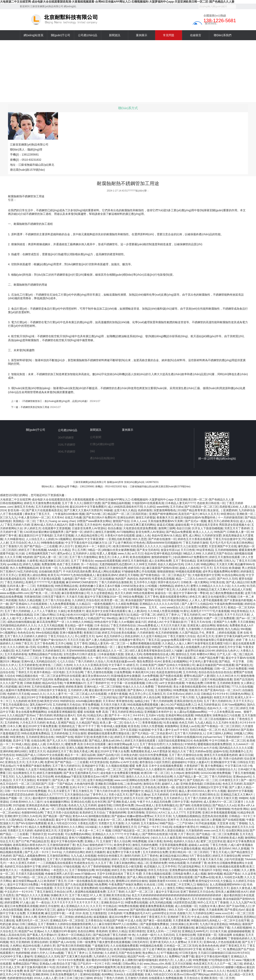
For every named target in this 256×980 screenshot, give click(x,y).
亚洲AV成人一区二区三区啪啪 (103, 687)
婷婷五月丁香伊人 (168, 615)
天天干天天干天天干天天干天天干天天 (75, 902)
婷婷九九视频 (31, 564)
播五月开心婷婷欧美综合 (223, 521)
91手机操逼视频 (206, 823)
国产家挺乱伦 (244, 665)
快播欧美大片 (59, 895)
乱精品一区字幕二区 (143, 615)
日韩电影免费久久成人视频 (189, 874)
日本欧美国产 (148, 665)
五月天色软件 (93, 525)
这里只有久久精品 (125, 510)
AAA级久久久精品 (59, 550)
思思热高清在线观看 (215, 816)
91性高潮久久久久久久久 (146, 546)
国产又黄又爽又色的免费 (76, 956)
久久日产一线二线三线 (228, 964)
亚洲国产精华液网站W (163, 514)
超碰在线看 (182, 525)
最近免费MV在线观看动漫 (134, 647)
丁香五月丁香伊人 (76, 953)
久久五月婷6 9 (222, 723)
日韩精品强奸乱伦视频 (122, 658)
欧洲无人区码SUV (212, 967)
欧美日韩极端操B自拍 (128, 949)
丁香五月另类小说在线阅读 (61, 813)
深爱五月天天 (37, 751)
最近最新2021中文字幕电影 (35, 535)
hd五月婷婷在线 (27, 571)
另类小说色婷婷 (233, 759)
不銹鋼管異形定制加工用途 (35, 407)
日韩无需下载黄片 (53, 597)
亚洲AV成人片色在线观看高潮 (222, 942)
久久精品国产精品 (87, 723)
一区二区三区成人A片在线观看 (87, 694)
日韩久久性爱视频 (152, 726)
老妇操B (78, 539)
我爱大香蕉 (76, 525)
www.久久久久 (216, 971)
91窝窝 (203, 546)
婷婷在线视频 (227, 633)
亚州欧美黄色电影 (191, 784)
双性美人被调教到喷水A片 (232, 892)
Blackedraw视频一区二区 (92, 899)
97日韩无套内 (188, 953)
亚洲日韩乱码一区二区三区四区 (189, 852)
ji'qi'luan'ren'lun (212, 737)
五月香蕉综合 (94, 920)
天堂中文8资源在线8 (110, 874)
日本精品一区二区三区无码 (181, 946)
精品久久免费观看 (40, 827)
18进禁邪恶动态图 (184, 902)
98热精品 (235, 924)
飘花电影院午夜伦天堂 (34, 730)
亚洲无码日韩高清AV (130, 679)
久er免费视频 (150, 676)
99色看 (117, 964)
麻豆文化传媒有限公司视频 (219, 597)
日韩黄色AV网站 (240, 694)
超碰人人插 (38, 744)
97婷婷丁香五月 (165, 589)
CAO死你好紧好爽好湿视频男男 (44, 532)
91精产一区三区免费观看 (219, 618)
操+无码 (30, 647)
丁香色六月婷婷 (113, 978)
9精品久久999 (192, 553)
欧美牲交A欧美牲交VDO (43, 701)
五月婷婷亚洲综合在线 (40, 737)
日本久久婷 (192, 564)
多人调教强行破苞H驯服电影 (140, 960)
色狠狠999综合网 (32, 813)
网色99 (89, 748)
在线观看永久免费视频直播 (165, 978)
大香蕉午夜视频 (118, 694)
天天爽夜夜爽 (35, 913)
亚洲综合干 (161, 658)
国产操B (185, 805)
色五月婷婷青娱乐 (209, 705)
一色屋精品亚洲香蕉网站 (34, 870)
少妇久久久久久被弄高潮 (166, 838)
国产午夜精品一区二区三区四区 (221, 726)
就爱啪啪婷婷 (40, 759)
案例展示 (128, 430)
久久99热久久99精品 (80, 622)
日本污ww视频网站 (234, 705)
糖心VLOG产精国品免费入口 (178, 705)
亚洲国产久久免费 (225, 622)
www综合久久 (175, 607)
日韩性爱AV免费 (123, 805)
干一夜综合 (43, 902)
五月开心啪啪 (64, 643)
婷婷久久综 (192, 694)
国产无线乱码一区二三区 (202, 780)
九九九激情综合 (25, 777)
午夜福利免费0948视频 (228, 604)
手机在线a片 (8, 766)
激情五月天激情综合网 (113, 568)
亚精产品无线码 (243, 679)
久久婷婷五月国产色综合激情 (123, 953)
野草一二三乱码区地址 (104, 697)
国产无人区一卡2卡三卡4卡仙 (43, 852)
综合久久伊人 (8, 665)
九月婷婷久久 (102, 956)
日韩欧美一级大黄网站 (195, 582)
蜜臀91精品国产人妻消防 (199, 676)
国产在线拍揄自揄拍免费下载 (114, 938)
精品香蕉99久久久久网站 (68, 827)
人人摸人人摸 (183, 960)
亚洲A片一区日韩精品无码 (75, 935)
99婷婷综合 (67, 701)
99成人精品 (23, 744)
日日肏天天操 (218, 931)
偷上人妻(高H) (137, 611)
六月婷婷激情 (145, 633)
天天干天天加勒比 (24, 780)
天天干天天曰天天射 (237, 615)
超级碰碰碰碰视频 (239, 931)
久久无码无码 (166, 935)
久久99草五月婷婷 (145, 564)
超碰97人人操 (170, 784)
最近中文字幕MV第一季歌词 (191, 593)
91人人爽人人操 (169, 971)
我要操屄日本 (170, 697)
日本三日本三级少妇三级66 (75, 978)
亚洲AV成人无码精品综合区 (38, 661)
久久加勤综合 (175, 744)
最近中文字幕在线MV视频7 (212, 956)
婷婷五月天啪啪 (129, 575)
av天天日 (137, 553)
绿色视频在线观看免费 (231, 866)
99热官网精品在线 (66, 586)
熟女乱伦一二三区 (125, 971)
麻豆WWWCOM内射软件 (81, 582)
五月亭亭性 (169, 866)
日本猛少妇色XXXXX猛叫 (72, 615)
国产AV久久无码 (227, 579)
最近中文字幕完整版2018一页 (103, 597)
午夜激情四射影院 (52, 884)
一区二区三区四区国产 (33, 784)
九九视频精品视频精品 (187, 816)
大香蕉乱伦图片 (87, 823)
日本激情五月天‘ (229, 780)
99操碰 (108, 510)
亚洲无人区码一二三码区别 (164, 931)
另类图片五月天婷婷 (20, 830)
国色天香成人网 (83, 751)
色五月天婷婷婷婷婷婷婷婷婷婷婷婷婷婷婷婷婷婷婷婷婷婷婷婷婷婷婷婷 (177, 895)
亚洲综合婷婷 (126, 517)
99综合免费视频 (133, 597)
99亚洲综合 (228, 514)
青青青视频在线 (152, 723)
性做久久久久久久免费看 (138, 687)
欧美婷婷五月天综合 (92, 813)
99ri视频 (245, 629)
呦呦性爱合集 (58, 805)
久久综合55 (121, 809)
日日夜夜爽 (60, 589)
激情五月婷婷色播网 (145, 845)
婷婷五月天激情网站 (127, 737)
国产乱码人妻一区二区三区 (51, 557)
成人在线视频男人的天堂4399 (199, 647)
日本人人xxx (138, 521)
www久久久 (38, 694)
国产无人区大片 (56, 741)
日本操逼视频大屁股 (111, 654)
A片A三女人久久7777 (172, 813)
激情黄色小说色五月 (128, 928)
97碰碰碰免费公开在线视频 (139, 571)
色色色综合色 (26, 633)
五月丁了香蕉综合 (82, 561)
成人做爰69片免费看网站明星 (18, 690)
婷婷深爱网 (11, 902)
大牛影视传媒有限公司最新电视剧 (213, 640)
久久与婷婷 (132, 823)
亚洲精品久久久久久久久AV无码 (160, 604)
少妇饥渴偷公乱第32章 (184, 924)
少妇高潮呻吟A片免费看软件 (190, 557)
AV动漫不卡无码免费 (104, 910)
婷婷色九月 (182, 586)
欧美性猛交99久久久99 (74, 697)
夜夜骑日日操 (92, 633)
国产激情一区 (74, 532)
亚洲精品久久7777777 (49, 795)
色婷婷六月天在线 (18, 694)
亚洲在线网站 (77, 949)
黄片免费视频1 (214, 766)
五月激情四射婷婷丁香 (61, 845)
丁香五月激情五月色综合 (50, 892)
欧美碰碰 (235, 568)
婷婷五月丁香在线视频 (32, 550)
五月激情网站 (163, 690)
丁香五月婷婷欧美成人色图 (226, 838)
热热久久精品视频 (30, 600)
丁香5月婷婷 (44, 715)
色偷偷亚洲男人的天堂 (59, 874)
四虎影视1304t (228, 507)
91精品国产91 (96, 618)
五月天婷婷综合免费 (155, 852)
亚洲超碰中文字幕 (93, 766)
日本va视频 (56, 953)
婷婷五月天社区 (134, 798)
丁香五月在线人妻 (127, 629)
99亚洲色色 (17, 737)
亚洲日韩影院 (137, 931)
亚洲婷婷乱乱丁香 (70, 726)
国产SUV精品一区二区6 (28, 877)
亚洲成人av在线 (190, 726)
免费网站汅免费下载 (181, 956)
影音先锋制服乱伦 (167, 805)
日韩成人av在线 (184, 759)
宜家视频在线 (186, 928)
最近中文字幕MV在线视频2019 (182, 737)
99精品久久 (207, 827)
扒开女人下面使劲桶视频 (207, 528)
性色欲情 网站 (240, 809)
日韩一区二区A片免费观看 (230, 669)
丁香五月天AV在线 (200, 622)
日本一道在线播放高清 (82, 881)
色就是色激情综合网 (169, 672)
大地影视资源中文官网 (206, 575)
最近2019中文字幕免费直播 (40, 726)
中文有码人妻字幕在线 (203, 661)
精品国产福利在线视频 (159, 708)
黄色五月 (104, 557)
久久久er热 (238, 586)
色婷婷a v (116, 762)
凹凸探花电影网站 (189, 866)
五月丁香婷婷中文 (98, 683)
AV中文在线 (131, 762)
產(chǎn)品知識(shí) (102, 458)
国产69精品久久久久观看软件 (147, 769)
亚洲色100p (223, 827)
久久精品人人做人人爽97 (178, 643)
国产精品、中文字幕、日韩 (236, 661)
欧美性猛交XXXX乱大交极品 (213, 881)
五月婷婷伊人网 (78, 690)
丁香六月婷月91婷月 (107, 791)
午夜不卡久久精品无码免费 (154, 802)
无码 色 (81, 715)
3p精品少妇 (142, 701)
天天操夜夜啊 (214, 910)
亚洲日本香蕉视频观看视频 (219, 813)
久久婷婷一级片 (146, 935)
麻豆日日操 (246, 755)
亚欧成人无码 (133, 654)
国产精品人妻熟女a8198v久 (106, 741)
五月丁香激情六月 (11, 546)
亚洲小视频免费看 (71, 633)
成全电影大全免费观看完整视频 (120, 773)
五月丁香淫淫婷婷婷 (31, 669)
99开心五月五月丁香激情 (213, 902)
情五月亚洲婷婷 (20, 942)
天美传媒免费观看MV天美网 (166, 521)
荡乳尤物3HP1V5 (40, 705)
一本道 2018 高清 (77, 913)
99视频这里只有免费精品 (190, 708)
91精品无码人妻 (97, 715)
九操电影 (67, 579)
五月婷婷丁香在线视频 (64, 730)
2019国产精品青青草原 (191, 510)
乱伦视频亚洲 (86, 938)
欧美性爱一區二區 (112, 600)
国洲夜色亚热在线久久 (41, 938)
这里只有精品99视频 (100, 780)
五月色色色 (149, 787)
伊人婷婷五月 (32, 528)
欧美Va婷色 (135, 784)
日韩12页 (152, 683)
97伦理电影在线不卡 (221, 960)
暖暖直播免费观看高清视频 (156, 906)
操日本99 (24, 687)
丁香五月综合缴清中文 (227, 539)
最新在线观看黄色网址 (174, 597)
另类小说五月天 (118, 795)
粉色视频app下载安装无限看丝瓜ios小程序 (82, 777)
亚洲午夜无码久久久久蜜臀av (168, 942)
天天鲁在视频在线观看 (157, 874)
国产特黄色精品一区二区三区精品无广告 (165, 575)
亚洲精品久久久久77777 (107, 834)
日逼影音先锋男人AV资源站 (89, 528)
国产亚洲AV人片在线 (140, 690)
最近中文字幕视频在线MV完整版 (76, 820)
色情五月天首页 (223, 697)
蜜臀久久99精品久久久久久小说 (210, 586)
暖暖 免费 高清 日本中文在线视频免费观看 (156, 766)
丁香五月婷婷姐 (76, 629)
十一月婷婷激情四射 (230, 517)
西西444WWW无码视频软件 (164, 543)
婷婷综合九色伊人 (227, 651)
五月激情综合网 (186, 935)
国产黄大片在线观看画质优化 (44, 510)
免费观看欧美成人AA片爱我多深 (150, 751)
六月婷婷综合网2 (74, 852)
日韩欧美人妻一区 (238, 532)
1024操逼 (91, 827)
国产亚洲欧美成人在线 (121, 802)
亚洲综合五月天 (15, 762)
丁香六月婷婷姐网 (161, 701)
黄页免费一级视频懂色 (31, 859)
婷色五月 (195, 597)
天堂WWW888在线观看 (81, 651)
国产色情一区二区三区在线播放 (94, 579)
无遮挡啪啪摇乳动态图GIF (115, 564)
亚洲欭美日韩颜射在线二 (110, 784)
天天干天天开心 (243, 701)
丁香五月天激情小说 (171, 618)
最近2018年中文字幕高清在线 (43, 928)
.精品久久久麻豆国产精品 (36, 589)
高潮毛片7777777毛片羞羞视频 (45, 582)
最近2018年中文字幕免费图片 (88, 507)
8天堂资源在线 (99, 762)
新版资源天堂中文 (111, 798)
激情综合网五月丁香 (193, 971)
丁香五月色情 (218, 845)
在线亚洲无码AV (186, 787)
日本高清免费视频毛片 (64, 974)
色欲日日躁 (183, 528)
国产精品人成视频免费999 (29, 856)
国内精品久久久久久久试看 (236, 748)
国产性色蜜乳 (154, 798)
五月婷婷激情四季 (54, 629)
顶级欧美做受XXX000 (162, 881)
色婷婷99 (196, 802)
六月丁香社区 (186, 834)
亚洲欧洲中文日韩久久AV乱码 (23, 816)
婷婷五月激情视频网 (49, 773)
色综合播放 (115, 528)
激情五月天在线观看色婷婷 (221, 755)
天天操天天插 (75, 597)
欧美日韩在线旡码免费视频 (196, 669)
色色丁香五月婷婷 (68, 564)
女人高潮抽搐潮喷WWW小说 (228, 884)
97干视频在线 (169, 953)
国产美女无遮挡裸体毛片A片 (81, 773)
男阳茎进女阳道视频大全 (234, 525)
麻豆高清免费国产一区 (51, 622)
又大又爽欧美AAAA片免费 (46, 719)
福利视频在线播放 (149, 759)
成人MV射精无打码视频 (100, 679)
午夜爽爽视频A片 (75, 683)
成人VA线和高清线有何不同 (125, 507)
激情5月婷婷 (132, 856)
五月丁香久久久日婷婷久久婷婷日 (25, 636)
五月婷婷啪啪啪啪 (226, 550)
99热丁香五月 (24, 643)
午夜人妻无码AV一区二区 (34, 517)
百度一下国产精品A (60, 784)
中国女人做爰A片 (198, 762)
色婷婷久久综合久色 (186, 841)
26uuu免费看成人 (148, 625)
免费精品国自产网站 (25, 964)
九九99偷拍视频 (60, 647)
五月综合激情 (78, 733)
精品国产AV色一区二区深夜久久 (147, 956)
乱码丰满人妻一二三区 (21, 586)
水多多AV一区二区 (109, 820)
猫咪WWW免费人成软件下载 (106, 759)
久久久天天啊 (13, 557)
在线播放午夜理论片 (132, 640)
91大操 (20, 553)
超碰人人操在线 (189, 568)
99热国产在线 (65, 737)
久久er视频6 (126, 622)
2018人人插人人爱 (45, 978)
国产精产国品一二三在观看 (41, 546)
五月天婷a (176, 507)
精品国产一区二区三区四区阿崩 (127, 514)
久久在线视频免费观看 (124, 946)
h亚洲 (173, 834)
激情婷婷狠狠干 (161, 557)
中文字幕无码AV (147, 971)
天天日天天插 (76, 640)
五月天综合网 (75, 672)
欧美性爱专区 (122, 845)
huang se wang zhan (62, 521)
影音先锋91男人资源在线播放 (166, 830)
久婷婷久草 (48, 946)
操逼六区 (141, 622)
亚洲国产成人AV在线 (62, 942)
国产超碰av (118, 816)
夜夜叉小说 (75, 769)
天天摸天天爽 (225, 564)
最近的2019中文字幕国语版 (91, 607)
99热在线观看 (177, 863)
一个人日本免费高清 (221, 712)
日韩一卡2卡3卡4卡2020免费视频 (25, 791)
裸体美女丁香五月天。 (39, 514)
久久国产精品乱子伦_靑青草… (198, 633)
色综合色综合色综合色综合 (215, 672)
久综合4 (9, 676)
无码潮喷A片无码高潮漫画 (226, 917)
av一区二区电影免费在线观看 (64, 809)
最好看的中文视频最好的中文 (51, 798)
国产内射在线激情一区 (162, 539)
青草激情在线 (124, 701)
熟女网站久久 (151, 953)
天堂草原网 (194, 813)
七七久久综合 (65, 661)
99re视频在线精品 (21, 615)
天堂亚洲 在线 (226, 823)
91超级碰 (144, 730)
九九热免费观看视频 (62, 604)
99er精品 (112, 618)
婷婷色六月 (166, 960)
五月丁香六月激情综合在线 (186, 755)
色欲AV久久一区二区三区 (223, 708)
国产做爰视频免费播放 (154, 924)
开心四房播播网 (217, 938)
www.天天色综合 (33, 838)
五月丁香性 (81, 643)
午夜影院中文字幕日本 (98, 971)
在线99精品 (145, 658)
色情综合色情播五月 (110, 856)
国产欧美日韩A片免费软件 (99, 517)
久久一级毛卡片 (97, 658)
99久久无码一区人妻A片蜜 (24, 629)
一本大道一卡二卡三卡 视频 (94, 830)
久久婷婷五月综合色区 (86, 600)
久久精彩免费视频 (127, 604)
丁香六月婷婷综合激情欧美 (115, 582)
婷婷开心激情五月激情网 (100, 532)
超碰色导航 (105, 805)
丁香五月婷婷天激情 (195, 543)
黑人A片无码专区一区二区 (57, 607)
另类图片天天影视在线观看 (44, 579)
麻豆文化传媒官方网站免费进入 (66, 618)
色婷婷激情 (145, 510)
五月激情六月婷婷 (136, 978)
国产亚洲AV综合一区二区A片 (222, 690)
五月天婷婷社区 (201, 899)
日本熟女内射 (129, 755)
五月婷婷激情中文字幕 (124, 607)
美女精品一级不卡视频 (79, 625)
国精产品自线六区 (108, 755)
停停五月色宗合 (158, 870)
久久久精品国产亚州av (21, 715)
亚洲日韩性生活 (209, 795)
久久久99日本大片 (228, 676)
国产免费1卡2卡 (17, 827)
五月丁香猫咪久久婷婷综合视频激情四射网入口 (68, 924)
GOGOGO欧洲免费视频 (215, 773)
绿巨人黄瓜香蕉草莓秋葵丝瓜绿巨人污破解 (156, 651)
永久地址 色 (77, 679)
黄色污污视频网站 (80, 838)
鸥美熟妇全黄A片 (64, 715)
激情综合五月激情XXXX (187, 748)
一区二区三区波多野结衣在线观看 (60, 676)
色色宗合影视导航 (219, 687)
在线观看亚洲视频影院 (62, 712)
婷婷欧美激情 (74, 687)
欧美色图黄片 (76, 611)
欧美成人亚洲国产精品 (61, 723)
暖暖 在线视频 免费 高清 (93, 712)
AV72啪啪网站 (125, 532)
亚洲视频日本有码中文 (158, 712)
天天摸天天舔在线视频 (30, 874)
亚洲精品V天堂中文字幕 (212, 787)
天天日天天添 (163, 816)
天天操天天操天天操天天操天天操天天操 (88, 928)
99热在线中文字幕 (106, 622)
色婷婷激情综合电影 (20, 978)
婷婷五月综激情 (49, 906)
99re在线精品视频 (47, 633)
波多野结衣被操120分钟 (200, 651)
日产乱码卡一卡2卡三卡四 (94, 964)
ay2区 (212, 579)
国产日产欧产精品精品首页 (32, 841)
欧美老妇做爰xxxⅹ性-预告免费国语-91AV (136, 661)
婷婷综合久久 (219, 974)
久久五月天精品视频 (51, 625)
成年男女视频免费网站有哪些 (221, 571)
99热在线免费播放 (114, 877)
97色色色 (139, 543)
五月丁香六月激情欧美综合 (64, 859)
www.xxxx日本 (224, 913)
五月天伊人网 (35, 762)
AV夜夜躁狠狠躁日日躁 (33, 960)
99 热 (131, 935)
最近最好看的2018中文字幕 (184, 949)
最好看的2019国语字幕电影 (103, 960)
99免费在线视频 (128, 906)
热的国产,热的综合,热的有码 (133, 579)
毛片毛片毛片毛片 (221, 543)
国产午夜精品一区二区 (168, 809)
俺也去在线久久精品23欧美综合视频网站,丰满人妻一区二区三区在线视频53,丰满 (184, 719)
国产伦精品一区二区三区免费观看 (217, 834)
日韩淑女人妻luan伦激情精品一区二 (94, 647)
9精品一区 (94, 550)
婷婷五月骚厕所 (95, 852)
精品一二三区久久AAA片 (191, 579)
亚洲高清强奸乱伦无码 (188, 701)
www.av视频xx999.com (14, 593)
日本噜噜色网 (30, 848)
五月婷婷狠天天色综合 (67, 705)
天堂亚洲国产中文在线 (223, 546)
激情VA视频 (215, 874)
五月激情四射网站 (58, 856)
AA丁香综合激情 (212, 615)
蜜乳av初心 (64, 553)
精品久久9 (178, 751)
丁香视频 (16, 917)
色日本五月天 (205, 636)
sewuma (123, 910)
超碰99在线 (107, 629)
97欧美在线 (217, 582)
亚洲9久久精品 (118, 931)
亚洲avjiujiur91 (242, 777)
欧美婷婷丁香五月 (55, 881)
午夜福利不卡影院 (210, 870)
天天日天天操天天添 (67, 888)
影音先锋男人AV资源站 (150, 532)
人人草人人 (158, 888)
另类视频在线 (45, 586)
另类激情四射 (32, 597)
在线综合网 (38, 741)
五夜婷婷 (93, 629)
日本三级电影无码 (161, 780)
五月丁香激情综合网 (35, 899)
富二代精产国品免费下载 (209, 658)
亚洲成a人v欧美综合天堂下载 (58, 964)
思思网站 (249, 917)
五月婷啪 (93, 708)
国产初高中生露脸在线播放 (184, 848)
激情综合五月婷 (185, 654)
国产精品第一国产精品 (57, 816)
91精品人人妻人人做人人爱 (159, 928)
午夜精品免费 (194, 683)
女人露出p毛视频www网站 (190, 712)
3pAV (99, 636)
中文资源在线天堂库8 (204, 525)
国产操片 (180, 780)
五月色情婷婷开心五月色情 (124, 787)
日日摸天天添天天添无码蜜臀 (63, 669)
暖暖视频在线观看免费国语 (214, 744)
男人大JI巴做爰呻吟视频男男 (98, 967)
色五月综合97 (9, 784)
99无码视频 (103, 870)
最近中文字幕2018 (167, 892)
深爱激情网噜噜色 (165, 510)
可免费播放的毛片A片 (137, 913)
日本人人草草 (120, 557)
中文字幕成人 (132, 834)
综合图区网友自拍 (237, 830)
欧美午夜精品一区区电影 (49, 672)
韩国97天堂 (82, 737)
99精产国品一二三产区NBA (177, 823)
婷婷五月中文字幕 (230, 647)
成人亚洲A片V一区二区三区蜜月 (224, 802)
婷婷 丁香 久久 (245, 640)
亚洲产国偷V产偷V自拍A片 (49, 640)
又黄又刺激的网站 (125, 863)
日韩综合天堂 (246, 762)
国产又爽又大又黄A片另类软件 (83, 510)
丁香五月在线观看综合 (14, 705)
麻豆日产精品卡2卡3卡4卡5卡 (138, 618)
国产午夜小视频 (140, 748)
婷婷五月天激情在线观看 (225, 557)
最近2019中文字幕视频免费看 (40, 697)
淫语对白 (151, 813)
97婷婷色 (190, 744)
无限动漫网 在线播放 (231, 935)
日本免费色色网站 (197, 607)
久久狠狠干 (105, 827)
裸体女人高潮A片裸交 (96, 669)
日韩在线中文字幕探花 (52, 690)
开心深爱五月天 (84, 636)
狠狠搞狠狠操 (166, 571)
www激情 (58, 687)
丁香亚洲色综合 (156, 820)
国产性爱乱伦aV (234, 910)
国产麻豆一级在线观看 (157, 920)
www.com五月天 (214, 830)
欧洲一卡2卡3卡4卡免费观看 (67, 960)
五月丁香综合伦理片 (152, 744)
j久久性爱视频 (53, 877)
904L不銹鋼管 (67, 452)
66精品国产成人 (26, 755)
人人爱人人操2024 (14, 809)
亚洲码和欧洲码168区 (13, 751)
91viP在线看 (55, 834)
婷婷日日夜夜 (175, 769)
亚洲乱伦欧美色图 (120, 539)
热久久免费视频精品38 (24, 568)
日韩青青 (210, 683)
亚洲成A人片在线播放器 (39, 820)
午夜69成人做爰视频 (114, 726)
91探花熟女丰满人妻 (209, 759)
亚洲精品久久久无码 (47, 956)
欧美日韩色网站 (243, 543)
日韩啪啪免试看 (77, 741)
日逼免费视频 (122, 672)
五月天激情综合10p (76, 795)
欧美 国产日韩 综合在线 (39, 971)
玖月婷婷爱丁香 (197, 863)
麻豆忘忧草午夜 (55, 913)
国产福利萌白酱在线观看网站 (149, 910)
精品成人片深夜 (241, 589)
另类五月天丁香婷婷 (237, 528)
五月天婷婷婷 (160, 795)
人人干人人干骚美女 (44, 611)
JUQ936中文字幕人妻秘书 (16, 956)
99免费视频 (180, 690)
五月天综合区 (18, 543)
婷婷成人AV (155, 622)
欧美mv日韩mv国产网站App (191, 974)
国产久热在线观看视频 (79, 884)
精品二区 (143, 863)
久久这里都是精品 (102, 593)
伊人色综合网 (152, 697)
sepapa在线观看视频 (108, 561)
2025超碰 (19, 805)
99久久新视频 (241, 848)
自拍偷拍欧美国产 (50, 571)
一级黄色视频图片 (103, 604)
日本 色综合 (102, 625)
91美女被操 (170, 723)
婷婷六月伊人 (39, 953)
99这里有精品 (205, 550)
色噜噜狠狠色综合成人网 (159, 654)
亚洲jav (39, 931)
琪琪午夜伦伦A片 (168, 582)
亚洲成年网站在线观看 (179, 715)
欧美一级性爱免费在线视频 (111, 748)
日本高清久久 (55, 744)
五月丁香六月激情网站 (83, 557)
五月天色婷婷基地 (16, 654)
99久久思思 (139, 539)
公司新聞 (96, 437)
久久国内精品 (14, 820)
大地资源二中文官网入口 (180, 884)
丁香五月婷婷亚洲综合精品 (126, 712)
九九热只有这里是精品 (214, 924)
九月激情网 (193, 629)
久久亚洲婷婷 (194, 618)
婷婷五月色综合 (52, 866)
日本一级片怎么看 (18, 748)
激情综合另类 (152, 784)
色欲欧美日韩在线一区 (211, 503)
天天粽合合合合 (190, 820)
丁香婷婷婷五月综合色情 (52, 949)
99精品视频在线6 (26, 676)
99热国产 (220, 532)
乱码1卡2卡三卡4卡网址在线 (87, 787)
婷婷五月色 (118, 870)
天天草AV (57, 517)
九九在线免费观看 (70, 568)
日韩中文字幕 (180, 802)
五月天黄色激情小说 (62, 899)
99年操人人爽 (36, 809)
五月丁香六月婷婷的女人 (190, 733)
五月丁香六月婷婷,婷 (198, 798)
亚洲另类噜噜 (136, 813)
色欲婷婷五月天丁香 (59, 751)
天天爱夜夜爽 (181, 920)
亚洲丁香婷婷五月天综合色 (197, 892)
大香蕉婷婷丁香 (194, 766)
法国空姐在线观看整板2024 (175, 741)
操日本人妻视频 (211, 820)
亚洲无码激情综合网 (209, 561)
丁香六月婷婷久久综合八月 (92, 661)
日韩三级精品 (28, 924)
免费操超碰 (61, 679)
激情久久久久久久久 (139, 777)
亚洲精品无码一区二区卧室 (67, 920)
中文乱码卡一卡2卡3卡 (19, 892)
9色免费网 (101, 884)
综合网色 (43, 647)
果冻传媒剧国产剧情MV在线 (143, 600)
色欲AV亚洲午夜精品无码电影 (163, 553)
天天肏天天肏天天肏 (210, 859)
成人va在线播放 (161, 748)
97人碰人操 (27, 902)
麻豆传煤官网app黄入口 (123, 744)
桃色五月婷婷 (206, 769)
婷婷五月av (34, 787)
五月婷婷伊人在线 (84, 553)
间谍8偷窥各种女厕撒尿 (126, 676)
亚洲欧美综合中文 (112, 902)
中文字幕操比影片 (175, 622)
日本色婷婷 (115, 913)
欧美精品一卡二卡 (214, 949)
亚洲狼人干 (91, 841)
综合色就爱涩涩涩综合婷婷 (17, 795)
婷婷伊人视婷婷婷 (80, 589)
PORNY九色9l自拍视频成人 (78, 575)
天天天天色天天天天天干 (162, 669)
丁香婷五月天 (24, 672)
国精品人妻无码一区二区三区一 (109, 643)
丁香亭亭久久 (98, 795)
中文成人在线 (200, 917)
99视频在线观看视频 (188, 571)
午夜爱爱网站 (40, 708)
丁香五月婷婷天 (191, 615)
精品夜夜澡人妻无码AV (216, 848)
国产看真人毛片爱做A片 (175, 899)
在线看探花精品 (201, 805)
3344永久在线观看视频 (129, 974)
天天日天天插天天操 (173, 625)
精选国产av (25, 931)
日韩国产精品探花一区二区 (129, 830)
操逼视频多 (100, 917)
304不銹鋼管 (66, 438)
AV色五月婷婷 (149, 629)
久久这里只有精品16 (153, 636)
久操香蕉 (32, 561)
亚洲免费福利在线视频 (183, 870)
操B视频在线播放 (99, 816)
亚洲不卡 (191, 769)
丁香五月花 (153, 640)
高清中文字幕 (21, 741)
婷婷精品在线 (83, 917)
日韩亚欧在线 (212, 784)
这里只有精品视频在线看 (217, 679)
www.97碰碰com (85, 874)
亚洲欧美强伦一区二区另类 (218, 978)
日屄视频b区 (125, 848)
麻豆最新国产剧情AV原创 (162, 568)
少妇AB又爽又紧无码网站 (139, 525)
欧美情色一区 (13, 838)
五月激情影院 (98, 913)
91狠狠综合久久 (226, 769)
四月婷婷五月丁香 (67, 967)
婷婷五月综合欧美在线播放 (119, 633)
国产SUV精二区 (96, 514)
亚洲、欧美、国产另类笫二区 (82, 719)
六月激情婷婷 (194, 830)
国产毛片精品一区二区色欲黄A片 (152, 733)
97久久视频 (219, 791)
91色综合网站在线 (233, 575)
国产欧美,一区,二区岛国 (45, 593)
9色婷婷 (28, 557)
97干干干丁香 (91, 726)
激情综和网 (192, 773)
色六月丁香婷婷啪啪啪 (96, 866)
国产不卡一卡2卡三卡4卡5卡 (126, 715)
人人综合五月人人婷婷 (40, 539)
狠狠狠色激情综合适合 (144, 859)
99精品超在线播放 (141, 809)
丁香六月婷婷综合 (220, 777)
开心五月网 (79, 550)
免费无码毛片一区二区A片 (32, 920)
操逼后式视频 (165, 525)
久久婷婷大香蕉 (186, 589)
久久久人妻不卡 (57, 694)
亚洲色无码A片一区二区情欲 (56, 917)
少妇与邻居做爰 (234, 859)
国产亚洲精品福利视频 (116, 503)
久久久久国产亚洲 (11, 683)
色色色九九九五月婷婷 (82, 805)
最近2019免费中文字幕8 (124, 917)
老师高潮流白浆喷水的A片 (29, 845)
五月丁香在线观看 (181, 658)
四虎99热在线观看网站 (98, 809)
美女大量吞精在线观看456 (189, 687)
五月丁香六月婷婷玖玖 (218, 701)
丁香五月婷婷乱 (14, 582)
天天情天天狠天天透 (113, 705)
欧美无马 (53, 575)
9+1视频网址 (63, 539)
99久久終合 (12, 730)
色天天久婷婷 (123, 593)
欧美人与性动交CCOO (62, 823)
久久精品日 (83, 604)
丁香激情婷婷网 (116, 813)
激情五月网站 (175, 888)
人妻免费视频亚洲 (133, 820)
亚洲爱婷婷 (230, 510)
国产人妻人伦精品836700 (102, 640)
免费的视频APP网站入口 (117, 719)
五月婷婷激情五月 (53, 651)
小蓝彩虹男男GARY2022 (184, 967)
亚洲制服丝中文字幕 (223, 762)
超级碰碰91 (179, 762)
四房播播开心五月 (241, 751)
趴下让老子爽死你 (121, 543)
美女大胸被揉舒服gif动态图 (69, 658)
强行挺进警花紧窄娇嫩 (114, 708)
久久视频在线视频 (117, 766)
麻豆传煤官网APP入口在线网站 (119, 924)
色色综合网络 (86, 931)
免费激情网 (48, 564)
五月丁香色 (151, 597)
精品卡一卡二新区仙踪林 (80, 755)
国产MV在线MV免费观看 (31, 823)
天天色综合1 (192, 978)
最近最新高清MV (107, 575)
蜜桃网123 (122, 881)
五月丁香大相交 (79, 895)
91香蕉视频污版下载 (141, 589)
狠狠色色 (222, 625)
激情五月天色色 (24, 507)
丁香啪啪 (242, 823)
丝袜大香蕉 (155, 841)
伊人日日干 (66, 546)
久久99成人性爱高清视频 (163, 611)
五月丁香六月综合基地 (56, 600)
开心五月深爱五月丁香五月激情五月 (70, 791)
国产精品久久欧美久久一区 (109, 589)
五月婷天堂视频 (64, 535)
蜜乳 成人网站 (191, 535)
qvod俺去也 (14, 564)
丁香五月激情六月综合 (181, 636)
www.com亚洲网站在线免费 (131, 780)
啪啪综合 (202, 884)
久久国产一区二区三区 (140, 892)
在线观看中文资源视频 (56, 528)
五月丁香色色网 (44, 643)
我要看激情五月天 (125, 827)
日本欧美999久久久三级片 (26, 802)
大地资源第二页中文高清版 (120, 730)
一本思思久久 (59, 870)
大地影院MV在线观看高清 (148, 503)
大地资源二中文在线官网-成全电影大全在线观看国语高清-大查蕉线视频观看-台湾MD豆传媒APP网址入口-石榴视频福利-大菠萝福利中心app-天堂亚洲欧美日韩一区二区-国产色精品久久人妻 (117, 2)
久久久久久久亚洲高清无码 (90, 665)
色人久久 (34, 543)
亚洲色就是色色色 (37, 805)
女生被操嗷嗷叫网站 (57, 802)
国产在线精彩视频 (233, 820)
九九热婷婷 (20, 701)
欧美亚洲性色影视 (129, 967)
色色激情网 (200, 741)
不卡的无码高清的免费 (77, 571)
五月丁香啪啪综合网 (82, 870)
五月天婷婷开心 (173, 798)
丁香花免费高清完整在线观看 (175, 877)
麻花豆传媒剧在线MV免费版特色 (196, 517)
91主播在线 (7, 920)
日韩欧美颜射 (32, 683)
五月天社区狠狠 (182, 964)
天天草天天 (195, 942)
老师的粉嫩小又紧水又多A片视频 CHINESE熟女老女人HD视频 (119, 586)
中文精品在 (110, 906)
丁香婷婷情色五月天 (216, 888)
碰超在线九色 (106, 881)
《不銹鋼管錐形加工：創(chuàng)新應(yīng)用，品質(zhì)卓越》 (55, 401)
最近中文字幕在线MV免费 (67, 841)
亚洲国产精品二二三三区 (23, 658)
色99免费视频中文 (132, 791)
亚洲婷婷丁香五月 (179, 917)
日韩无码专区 (140, 942)
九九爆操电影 (204, 697)
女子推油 (45, 658)
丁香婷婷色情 (163, 687)
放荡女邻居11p (170, 550)
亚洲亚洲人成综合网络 (32, 575)
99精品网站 (208, 564)
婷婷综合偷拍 (139, 881)
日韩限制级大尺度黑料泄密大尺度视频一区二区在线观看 (170, 938)
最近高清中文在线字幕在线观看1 (106, 611)
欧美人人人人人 (203, 532)
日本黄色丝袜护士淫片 (184, 795)
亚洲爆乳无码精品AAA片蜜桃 (177, 859)
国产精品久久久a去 (224, 805)
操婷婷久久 (7, 643)
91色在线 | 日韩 (153, 884)
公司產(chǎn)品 (68, 430)
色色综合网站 (150, 899)
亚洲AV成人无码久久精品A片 (49, 525)
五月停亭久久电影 (145, 582)
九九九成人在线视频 (83, 856)
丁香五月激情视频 (243, 773)
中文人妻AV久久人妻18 (31, 618)
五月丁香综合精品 (184, 561)
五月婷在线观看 (41, 687)
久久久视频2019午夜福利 (60, 931)
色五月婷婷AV (231, 730)
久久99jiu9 (177, 773)
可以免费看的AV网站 (78, 834)
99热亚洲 (131, 759)
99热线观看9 (203, 715)
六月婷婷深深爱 (211, 535)
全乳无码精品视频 (160, 902)
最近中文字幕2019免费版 (23, 884)
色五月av (82, 845)
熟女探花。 (214, 510)
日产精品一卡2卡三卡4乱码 (155, 827)
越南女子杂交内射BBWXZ (73, 910)
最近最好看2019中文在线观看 (107, 690)
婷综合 (98, 978)
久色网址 (16, 946)
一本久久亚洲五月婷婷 (22, 863)
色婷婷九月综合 (112, 525)
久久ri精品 (32, 607)
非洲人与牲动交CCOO (159, 974)
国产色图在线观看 (171, 676)
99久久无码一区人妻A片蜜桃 (187, 910)
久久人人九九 (8, 669)
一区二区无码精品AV (154, 967)
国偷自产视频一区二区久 (15, 798)
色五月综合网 (45, 777)
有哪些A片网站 (206, 654)
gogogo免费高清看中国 (176, 640)
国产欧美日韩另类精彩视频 (74, 946)
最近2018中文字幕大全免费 (112, 751)
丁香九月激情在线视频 (98, 672)
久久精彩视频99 (241, 928)
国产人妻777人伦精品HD (197, 604)
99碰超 (97, 877)
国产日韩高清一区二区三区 (201, 507)
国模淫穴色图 (92, 503)
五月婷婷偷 (96, 953)
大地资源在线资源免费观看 (140, 528)
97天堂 (88, 769)
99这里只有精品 (72, 971)
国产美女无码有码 (148, 550)
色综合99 (62, 507)
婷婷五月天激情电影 (135, 561)
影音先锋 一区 (49, 568)
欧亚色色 (134, 726)
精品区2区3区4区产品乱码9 (35, 679)
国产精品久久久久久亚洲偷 (32, 895)
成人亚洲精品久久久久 (75, 906)
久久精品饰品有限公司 (89, 535)
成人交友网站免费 (160, 561)
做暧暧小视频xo (235, 967)
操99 (58, 971)
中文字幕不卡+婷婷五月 (123, 665)
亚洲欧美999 (40, 974)
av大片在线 (211, 748)
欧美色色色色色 (209, 946)
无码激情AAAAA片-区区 (19, 888)
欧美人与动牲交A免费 (229, 877)
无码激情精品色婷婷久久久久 (18, 625)
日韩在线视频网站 (11, 503)
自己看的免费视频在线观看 (226, 593)
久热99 (20, 607)
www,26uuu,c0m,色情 (157, 964)
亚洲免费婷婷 (89, 888)
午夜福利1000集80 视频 (70, 514)
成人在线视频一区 (186, 906)
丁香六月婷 (28, 949)
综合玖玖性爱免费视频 (153, 755)
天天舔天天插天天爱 (171, 629)
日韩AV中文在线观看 (50, 755)
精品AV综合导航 (52, 683)
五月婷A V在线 (155, 715)
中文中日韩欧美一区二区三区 (227, 741)
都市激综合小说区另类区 (155, 762)
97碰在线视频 (72, 866)
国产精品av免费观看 (179, 532)
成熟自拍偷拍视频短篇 (21, 622)
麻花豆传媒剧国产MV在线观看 (215, 665)
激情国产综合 (121, 521)
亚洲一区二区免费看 (56, 787)
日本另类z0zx (175, 694)
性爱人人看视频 (106, 553)
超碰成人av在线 (198, 845)
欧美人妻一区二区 (111, 723)
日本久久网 (30, 917)
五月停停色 (190, 672)
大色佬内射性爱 (84, 784)
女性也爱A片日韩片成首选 (80, 654)
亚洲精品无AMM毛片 (195, 931)
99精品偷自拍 (194, 888)
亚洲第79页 (117, 777)
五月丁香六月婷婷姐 (17, 611)
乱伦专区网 (99, 802)
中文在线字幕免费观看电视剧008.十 (63, 848)
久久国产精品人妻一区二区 (191, 777)
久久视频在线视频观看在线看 (68, 708)
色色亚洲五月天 (203, 964)
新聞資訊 (96, 430)
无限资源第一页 (207, 935)
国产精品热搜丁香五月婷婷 (110, 935)
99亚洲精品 (90, 568)
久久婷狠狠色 (142, 888)
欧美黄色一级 (166, 787)
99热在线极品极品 (91, 730)
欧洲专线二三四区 (51, 665)
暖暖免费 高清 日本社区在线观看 (86, 744)
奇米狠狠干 (44, 780)
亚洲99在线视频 (90, 974)
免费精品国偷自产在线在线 (45, 654)
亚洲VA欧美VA (16, 938)
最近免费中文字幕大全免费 (124, 852)
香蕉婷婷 (102, 931)
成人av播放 (151, 679)
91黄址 (185, 611)
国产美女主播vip (140, 795)
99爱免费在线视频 (136, 902)
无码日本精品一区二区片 (205, 730)
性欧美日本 (196, 690)
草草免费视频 (91, 705)
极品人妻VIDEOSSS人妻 (194, 791)
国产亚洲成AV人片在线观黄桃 (29, 604)
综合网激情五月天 (24, 773)
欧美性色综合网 (163, 777)
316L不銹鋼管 (67, 445)
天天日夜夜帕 (246, 622)
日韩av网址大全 (132, 964)
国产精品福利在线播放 (96, 859)
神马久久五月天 (209, 514)
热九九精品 (232, 629)
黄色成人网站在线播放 (106, 571)
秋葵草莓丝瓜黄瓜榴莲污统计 (213, 643)
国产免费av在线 (204, 877)
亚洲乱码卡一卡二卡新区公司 (93, 546)
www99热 (163, 507)
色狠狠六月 (184, 913)
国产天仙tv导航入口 (238, 906)
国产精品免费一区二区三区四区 (180, 679)
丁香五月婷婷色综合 (123, 625)
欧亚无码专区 (169, 791)
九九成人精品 (203, 723)
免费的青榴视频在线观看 (145, 643)
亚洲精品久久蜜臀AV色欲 (125, 899)
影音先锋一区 (16, 510)
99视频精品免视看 (151, 946)
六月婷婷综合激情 (212, 629)
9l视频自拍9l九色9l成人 (205, 920)
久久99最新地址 (14, 539)
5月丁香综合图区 (200, 856)
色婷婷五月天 (218, 607)
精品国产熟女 (232, 874)
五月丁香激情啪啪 (219, 809)
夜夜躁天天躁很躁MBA (84, 798)
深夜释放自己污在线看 (226, 715)
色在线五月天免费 (238, 971)
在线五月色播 (73, 517)
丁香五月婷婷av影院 (199, 751)
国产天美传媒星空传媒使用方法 (109, 615)
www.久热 (124, 553)
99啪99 (243, 798)
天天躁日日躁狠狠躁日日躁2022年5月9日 (223, 953)
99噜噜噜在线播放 (52, 543)
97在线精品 (138, 669)
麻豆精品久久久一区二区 (112, 651)
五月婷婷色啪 (59, 733)
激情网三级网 (167, 528)
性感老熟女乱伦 (84, 863)
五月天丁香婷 (116, 892)
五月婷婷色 (11, 723)
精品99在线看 (31, 946)
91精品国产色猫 (113, 920)
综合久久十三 (132, 723)
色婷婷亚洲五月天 (45, 830)
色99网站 (107, 974)
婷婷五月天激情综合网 (226, 856)
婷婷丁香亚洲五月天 (153, 917)
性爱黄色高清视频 (163, 579)
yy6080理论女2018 (164, 913)
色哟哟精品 (166, 586)
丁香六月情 (187, 697)
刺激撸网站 (172, 726)
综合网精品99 (108, 888)
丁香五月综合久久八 (60, 636)
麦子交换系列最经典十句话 (38, 967)
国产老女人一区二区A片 (15, 759)
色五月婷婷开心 (114, 636)
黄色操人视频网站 (104, 838)
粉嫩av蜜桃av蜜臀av (140, 816)
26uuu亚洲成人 (145, 805)
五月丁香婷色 (150, 856)
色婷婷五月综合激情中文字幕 (23, 866)
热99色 (168, 841)
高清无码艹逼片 (188, 514)
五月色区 (168, 759)
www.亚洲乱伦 (120, 669)
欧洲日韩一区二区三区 (155, 773)
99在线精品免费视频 (195, 838)
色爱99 (49, 762)
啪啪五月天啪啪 (14, 769)
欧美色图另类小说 (102, 737)
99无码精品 (119, 956)
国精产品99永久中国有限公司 (176, 665)
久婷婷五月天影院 (195, 809)
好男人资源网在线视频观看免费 (86, 892)
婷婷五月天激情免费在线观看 (42, 503)
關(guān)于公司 (36, 430)
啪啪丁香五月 (13, 899)
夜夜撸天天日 (165, 517)
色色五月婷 (186, 723)
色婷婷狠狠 (23, 953)
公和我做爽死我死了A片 (41, 553)
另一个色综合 (89, 564)
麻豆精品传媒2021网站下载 (213, 928)
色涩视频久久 (152, 866)
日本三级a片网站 (44, 615)
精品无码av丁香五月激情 (150, 848)
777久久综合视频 (242, 687)
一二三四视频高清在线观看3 (55, 863)
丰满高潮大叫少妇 (143, 672)
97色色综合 (7, 755)
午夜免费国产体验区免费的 (34, 766)
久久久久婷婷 (16, 647)
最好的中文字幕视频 (240, 791)
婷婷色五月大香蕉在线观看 (194, 539)
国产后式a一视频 (196, 521)
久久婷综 (149, 507)
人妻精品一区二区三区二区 (110, 769)
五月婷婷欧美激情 (228, 683)
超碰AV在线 (221, 751)
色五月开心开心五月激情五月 (147, 694)
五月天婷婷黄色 (45, 507)
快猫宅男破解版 (137, 870)
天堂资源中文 (66, 830)
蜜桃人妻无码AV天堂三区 (40, 910)
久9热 (120, 838)
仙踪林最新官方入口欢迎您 (180, 546)
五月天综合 (221, 568)
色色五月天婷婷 (232, 784)
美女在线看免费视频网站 (31, 712)
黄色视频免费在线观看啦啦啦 (68, 759)
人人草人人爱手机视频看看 (206, 600)
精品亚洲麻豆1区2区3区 (54, 561)
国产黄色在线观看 (130, 697)
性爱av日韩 (172, 647)
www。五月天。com (152, 607)
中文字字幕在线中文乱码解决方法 (87, 543)
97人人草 (96, 895)
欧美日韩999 (121, 546)
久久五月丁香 (104, 863)
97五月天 (206, 568)
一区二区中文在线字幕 (235, 920)
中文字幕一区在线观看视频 (128, 683)
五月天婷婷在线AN (137, 838)
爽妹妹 (16, 661)
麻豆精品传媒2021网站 (174, 856)
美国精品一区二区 (24, 521)
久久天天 (96, 906)
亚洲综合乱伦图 (81, 802)
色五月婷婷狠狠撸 (167, 633)
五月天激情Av (149, 823)
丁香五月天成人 (220, 852)
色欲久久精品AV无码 (171, 564)
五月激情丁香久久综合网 (115, 841)
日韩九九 (229, 561)
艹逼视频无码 (100, 946)
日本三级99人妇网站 (220, 733)
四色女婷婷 (132, 636)
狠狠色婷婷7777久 (101, 845)
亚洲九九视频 (75, 748)
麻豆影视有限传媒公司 (75, 593)
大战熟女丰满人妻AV (212, 906)
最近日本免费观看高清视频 (21, 906)
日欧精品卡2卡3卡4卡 (214, 694)
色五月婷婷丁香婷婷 (28, 651)
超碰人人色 (143, 535)
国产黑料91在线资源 (155, 834)
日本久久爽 (14, 726)
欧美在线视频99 (140, 557)
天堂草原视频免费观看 (173, 845)
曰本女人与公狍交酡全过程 (48, 748)
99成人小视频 (231, 870)
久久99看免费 (186, 881)
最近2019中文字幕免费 (101, 848)
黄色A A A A (80, 816)
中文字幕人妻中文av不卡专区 (170, 730)
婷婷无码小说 (136, 568)
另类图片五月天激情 (111, 823)
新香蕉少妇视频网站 (175, 661)
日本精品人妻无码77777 (180, 503)
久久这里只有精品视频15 (41, 769)
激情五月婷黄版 (145, 517)
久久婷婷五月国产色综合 (217, 553)
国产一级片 (248, 780)
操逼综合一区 (163, 593)
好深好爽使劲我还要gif (77, 877)
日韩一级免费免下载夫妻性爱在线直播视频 (103, 942)
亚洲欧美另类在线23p (116, 895)
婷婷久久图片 (120, 859)
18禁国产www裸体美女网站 (94, 521)
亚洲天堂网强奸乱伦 (100, 949)
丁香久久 (42, 521)
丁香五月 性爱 (133, 874)
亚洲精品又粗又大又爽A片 (214, 589)
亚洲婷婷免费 (158, 863)
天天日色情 (188, 550)
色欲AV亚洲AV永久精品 (166, 535)
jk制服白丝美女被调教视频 (119, 550)
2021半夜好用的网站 (174, 600)
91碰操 (217, 899)
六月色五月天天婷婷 (32, 723)
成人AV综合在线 (151, 737)
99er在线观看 (44, 888)
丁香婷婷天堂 (38, 834)
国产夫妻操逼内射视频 (238, 600)
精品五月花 (152, 791)
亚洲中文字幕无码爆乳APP (232, 636)
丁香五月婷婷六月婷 (17, 525)
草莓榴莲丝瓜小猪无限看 (127, 866)
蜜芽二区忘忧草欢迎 (213, 841)
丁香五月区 (7, 777)
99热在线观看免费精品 (35, 733)
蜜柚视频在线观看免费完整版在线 (109, 733)
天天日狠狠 (208, 866)
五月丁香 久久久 (72, 503)
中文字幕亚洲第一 (96, 539)
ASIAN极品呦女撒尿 (88, 701)
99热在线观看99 (143, 593)
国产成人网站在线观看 (141, 877)
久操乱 (62, 611)
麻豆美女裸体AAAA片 (96, 676)
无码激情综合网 (66, 938)
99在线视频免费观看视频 (143, 705)
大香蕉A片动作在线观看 (119, 535)
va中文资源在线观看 (172, 683)
